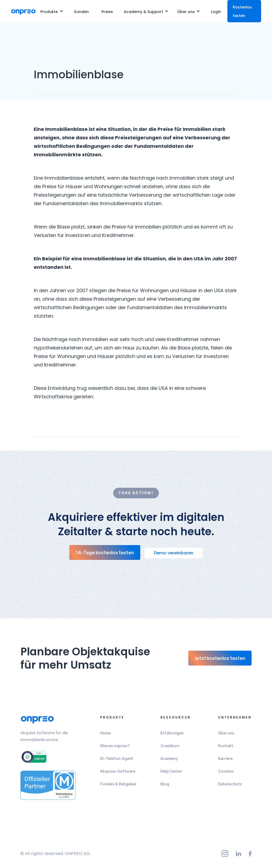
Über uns (226, 735)
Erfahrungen (172, 735)
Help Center (171, 774)
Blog (165, 786)
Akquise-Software (118, 774)
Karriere (225, 761)
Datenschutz (230, 786)
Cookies (226, 774)
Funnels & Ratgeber (118, 786)
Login (216, 12)
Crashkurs (170, 748)
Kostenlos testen (242, 11)
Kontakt (226, 748)
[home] (23, 11)
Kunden (81, 12)
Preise (107, 12)
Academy (169, 761)
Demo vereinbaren (174, 553)
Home (105, 735)
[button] (52, 11)
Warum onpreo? (115, 748)
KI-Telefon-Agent (117, 761)
